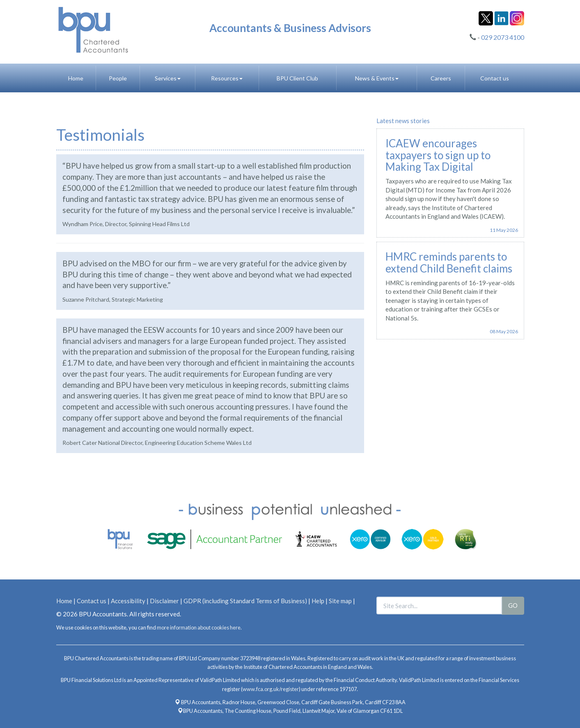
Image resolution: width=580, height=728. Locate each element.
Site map (340, 601)
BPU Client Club (297, 78)
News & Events (377, 78)
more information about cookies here (199, 627)
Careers (441, 78)
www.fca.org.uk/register (271, 689)
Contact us (495, 78)
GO (513, 605)
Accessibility (128, 601)
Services (168, 78)
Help (318, 601)
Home (76, 78)
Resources (227, 78)
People (118, 78)
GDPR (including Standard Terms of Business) (245, 601)
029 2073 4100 (503, 37)
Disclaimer (164, 601)
